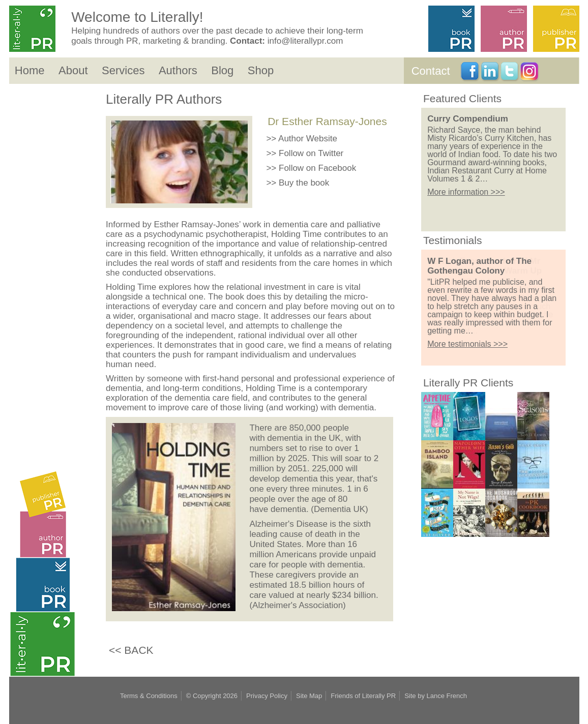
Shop (261, 70)
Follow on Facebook (317, 168)
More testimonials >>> (467, 344)
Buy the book (304, 183)
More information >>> (466, 202)
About (73, 70)
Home (30, 70)
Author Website (308, 139)
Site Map (309, 696)
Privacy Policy (267, 696)
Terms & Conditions (149, 696)
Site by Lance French (436, 696)
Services (123, 70)
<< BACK (131, 650)
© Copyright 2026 (212, 696)
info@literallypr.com (305, 41)
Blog (222, 70)
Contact (431, 71)
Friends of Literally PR (363, 696)
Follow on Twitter (311, 153)
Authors (178, 70)
